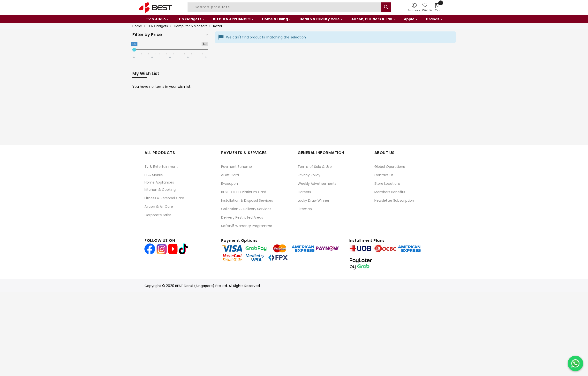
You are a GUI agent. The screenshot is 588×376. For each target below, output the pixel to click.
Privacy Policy (309, 175)
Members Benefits (390, 192)
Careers (304, 192)
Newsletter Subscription (394, 200)
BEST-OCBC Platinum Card (244, 192)
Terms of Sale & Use (315, 167)
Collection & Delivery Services (246, 209)
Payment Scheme (237, 167)
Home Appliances (159, 182)
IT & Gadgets (158, 26)
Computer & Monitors (191, 26)
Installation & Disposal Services (247, 200)
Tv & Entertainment (161, 167)
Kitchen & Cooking (160, 190)
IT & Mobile (154, 175)
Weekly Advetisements (317, 184)
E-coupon (230, 184)
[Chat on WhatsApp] (575, 363)
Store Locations (387, 184)
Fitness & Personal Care (164, 198)
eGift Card (230, 175)
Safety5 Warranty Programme (247, 226)
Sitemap (305, 209)
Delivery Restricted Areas (242, 217)
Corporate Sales (158, 215)
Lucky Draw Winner (313, 200)
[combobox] (285, 7)
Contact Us (384, 175)
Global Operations (390, 167)
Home (137, 26)
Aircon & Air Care (159, 206)
